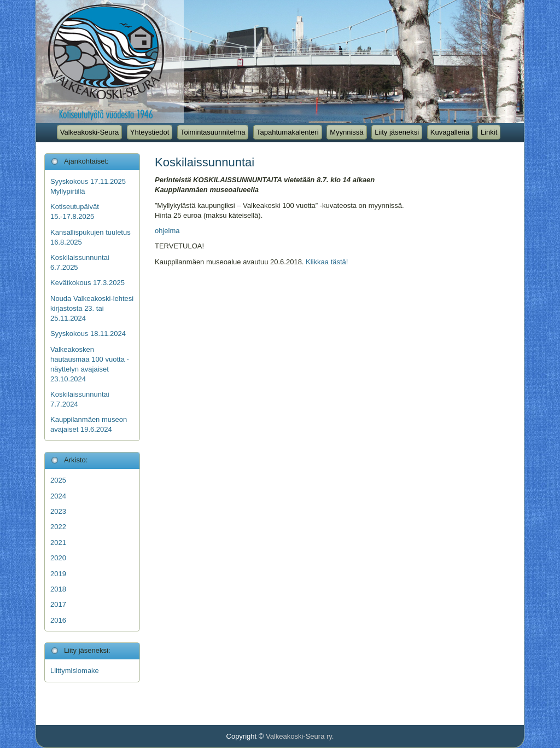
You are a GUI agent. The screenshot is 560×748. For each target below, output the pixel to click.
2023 (58, 511)
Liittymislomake (75, 671)
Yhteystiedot (150, 132)
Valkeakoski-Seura (89, 132)
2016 (58, 620)
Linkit (489, 132)
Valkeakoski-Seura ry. (300, 736)
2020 (58, 558)
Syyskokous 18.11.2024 (88, 334)
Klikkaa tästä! (327, 262)
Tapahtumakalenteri (287, 132)
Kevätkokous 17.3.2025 (87, 283)
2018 (58, 589)
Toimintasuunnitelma (213, 132)
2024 (58, 496)
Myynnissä (346, 132)
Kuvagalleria (450, 132)
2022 (58, 527)
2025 (58, 480)
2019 (58, 574)
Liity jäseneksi (397, 132)
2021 (58, 543)
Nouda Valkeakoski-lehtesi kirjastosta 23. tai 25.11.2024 (92, 308)
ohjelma (167, 231)
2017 (58, 604)
